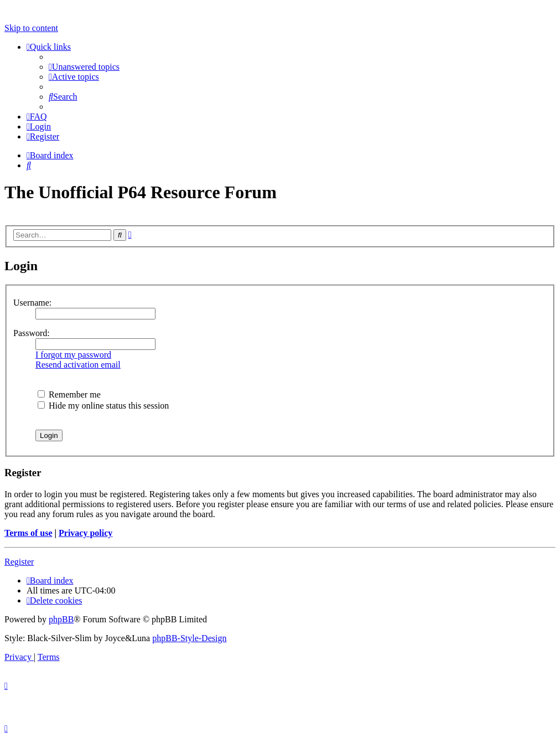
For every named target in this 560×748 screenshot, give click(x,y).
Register (19, 562)
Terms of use (28, 533)
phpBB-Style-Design (189, 638)
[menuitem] (84, 67)
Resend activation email (78, 365)
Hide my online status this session (103, 406)
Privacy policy (85, 533)
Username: (32, 303)
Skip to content (31, 28)
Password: (32, 333)
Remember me (69, 394)
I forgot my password (73, 355)
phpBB (61, 619)
